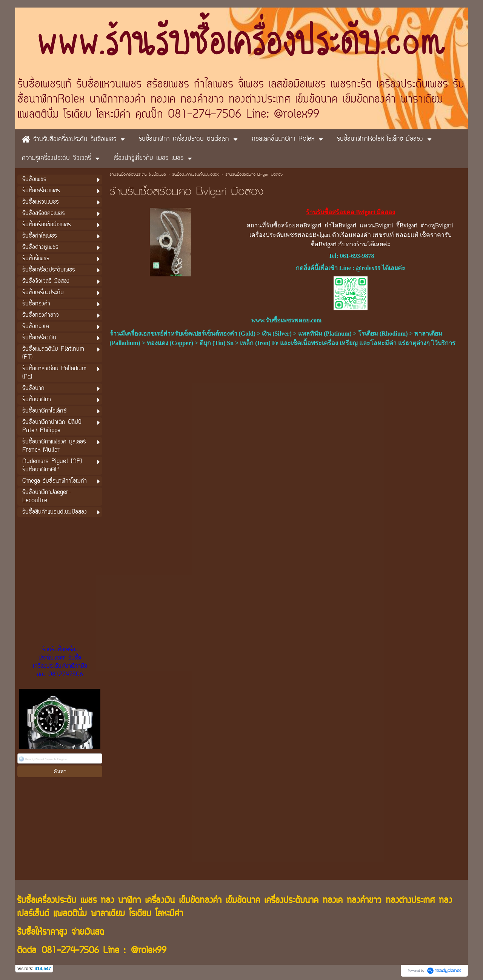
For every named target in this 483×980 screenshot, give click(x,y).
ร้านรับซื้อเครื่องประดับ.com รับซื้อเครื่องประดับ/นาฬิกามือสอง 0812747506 (60, 662)
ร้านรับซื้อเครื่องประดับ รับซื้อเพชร (138, 175)
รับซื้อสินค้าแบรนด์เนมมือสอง (196, 175)
